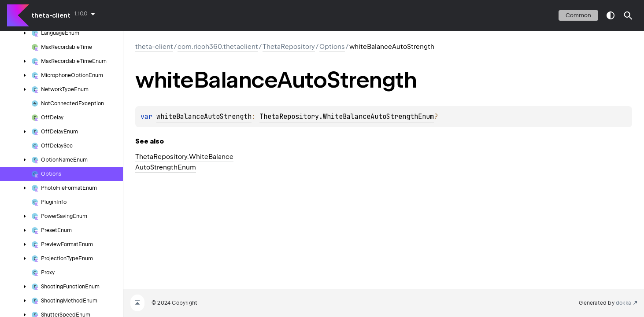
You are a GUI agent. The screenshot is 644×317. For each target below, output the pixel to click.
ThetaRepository (289, 47)
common (578, 15)
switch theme (611, 15)
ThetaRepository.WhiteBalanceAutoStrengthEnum (347, 117)
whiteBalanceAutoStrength (204, 117)
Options (332, 47)
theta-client (51, 15)
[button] (628, 15)
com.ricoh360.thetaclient (218, 47)
